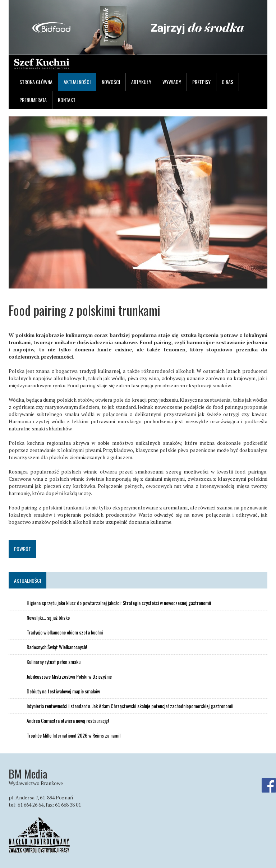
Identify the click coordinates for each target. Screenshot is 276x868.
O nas (227, 82)
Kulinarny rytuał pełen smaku (54, 662)
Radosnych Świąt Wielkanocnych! (57, 647)
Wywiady (172, 82)
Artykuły (141, 82)
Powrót (22, 549)
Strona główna (36, 82)
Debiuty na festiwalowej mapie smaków (63, 691)
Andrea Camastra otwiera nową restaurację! (68, 721)
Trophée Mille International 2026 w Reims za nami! (73, 735)
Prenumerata (33, 100)
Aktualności (77, 82)
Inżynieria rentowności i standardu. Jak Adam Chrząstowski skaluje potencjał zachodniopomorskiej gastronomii (130, 706)
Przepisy (201, 82)
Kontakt (67, 100)
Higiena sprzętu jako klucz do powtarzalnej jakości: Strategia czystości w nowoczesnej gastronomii (119, 603)
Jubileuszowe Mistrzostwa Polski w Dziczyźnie (69, 677)
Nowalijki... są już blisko (48, 618)
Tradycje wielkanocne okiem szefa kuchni (65, 632)
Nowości (111, 82)
